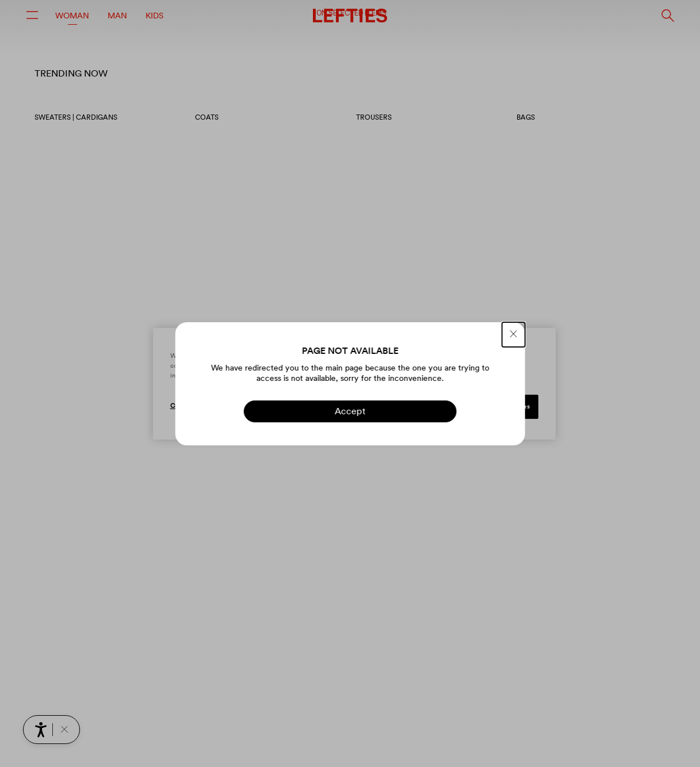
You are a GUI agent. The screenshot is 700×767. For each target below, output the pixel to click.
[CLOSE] (514, 335)
